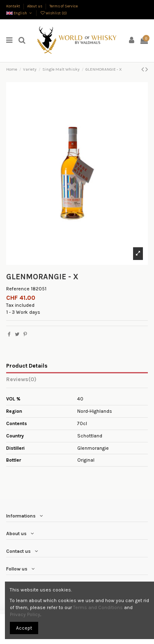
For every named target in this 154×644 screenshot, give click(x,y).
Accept (24, 628)
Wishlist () (53, 13)
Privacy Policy (25, 614)
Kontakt (14, 6)
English (20, 13)
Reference (18, 289)
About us (35, 6)
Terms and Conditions (98, 607)
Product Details (27, 366)
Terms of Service (63, 6)
